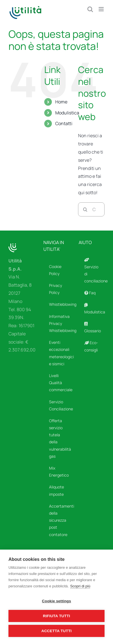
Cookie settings (57, 601)
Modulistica (67, 113)
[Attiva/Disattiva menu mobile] (102, 9)
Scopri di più (80, 586)
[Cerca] (85, 209)
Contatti (64, 123)
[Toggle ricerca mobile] (90, 9)
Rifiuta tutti (56, 616)
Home (61, 102)
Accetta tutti (57, 631)
